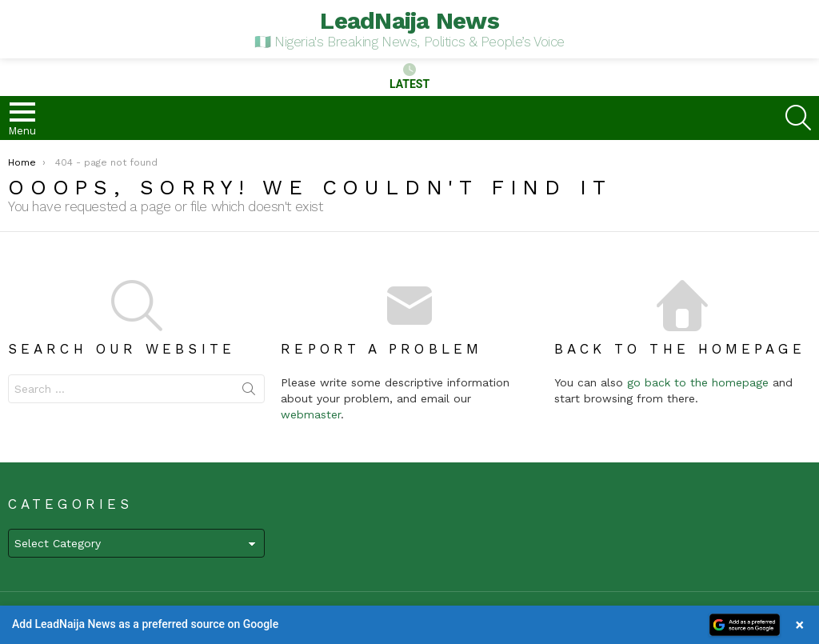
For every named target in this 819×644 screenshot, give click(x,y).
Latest (409, 77)
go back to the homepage (698, 382)
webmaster (311, 414)
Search (249, 392)
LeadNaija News (409, 20)
